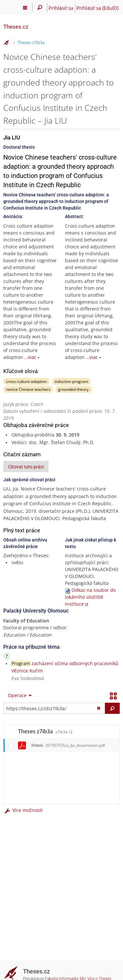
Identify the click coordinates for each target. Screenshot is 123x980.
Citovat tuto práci (26, 467)
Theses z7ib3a (31, 42)
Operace (17, 695)
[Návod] (8, 657)
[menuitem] (18, 695)
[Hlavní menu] (25, 8)
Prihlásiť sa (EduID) (97, 8)
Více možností (23, 810)
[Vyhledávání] (40, 8)
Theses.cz (16, 27)
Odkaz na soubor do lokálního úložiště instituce (90, 597)
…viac (30, 357)
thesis (68, 745)
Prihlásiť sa (61, 8)
